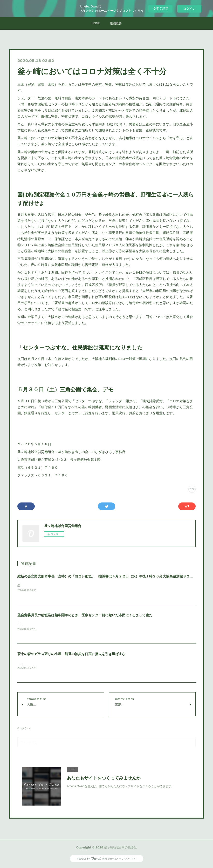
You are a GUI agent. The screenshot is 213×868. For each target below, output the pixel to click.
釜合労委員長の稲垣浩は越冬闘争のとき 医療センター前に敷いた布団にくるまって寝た (85, 615)
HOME (96, 23)
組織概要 (116, 23)
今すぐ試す (161, 8)
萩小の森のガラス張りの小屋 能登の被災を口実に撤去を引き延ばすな (71, 655)
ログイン (189, 9)
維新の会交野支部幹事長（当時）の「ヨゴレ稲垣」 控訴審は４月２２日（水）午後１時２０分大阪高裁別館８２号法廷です (112, 576)
